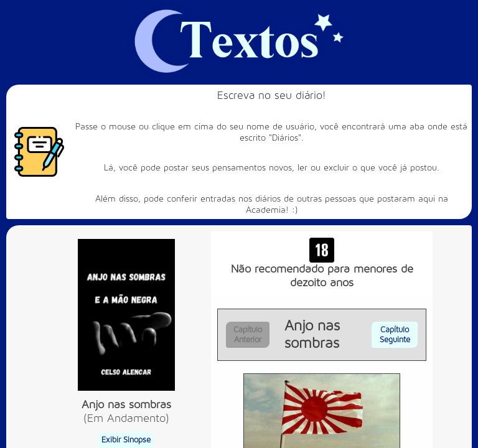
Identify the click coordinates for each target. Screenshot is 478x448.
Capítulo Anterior (248, 335)
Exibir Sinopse (126, 440)
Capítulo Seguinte (395, 335)
